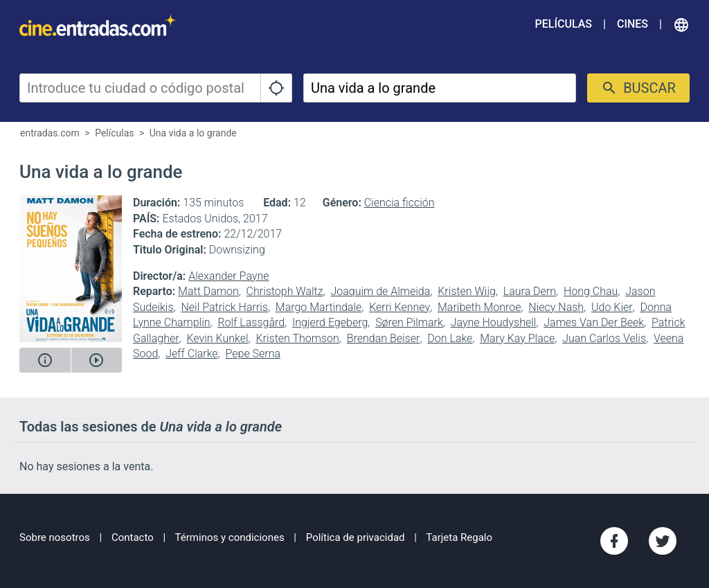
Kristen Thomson (297, 338)
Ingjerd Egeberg (330, 322)
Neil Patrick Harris (224, 307)
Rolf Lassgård (251, 322)
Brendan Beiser (384, 338)
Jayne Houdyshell (494, 322)
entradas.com (50, 133)
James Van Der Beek (594, 322)
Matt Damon (208, 291)
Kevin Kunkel (217, 338)
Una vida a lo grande (193, 133)
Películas (564, 24)
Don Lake (450, 338)
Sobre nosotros (55, 537)
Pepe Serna (253, 354)
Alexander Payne (228, 276)
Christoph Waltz (285, 291)
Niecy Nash (556, 307)
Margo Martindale (318, 307)
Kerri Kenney (400, 307)
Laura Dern (530, 291)
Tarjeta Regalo (459, 537)
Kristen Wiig (467, 291)
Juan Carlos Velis (604, 338)
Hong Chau (591, 291)
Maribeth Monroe (479, 307)
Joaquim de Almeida (380, 291)
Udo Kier (612, 307)
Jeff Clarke (191, 354)
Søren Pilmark (409, 322)
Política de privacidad (356, 537)
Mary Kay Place (517, 338)
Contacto (133, 537)
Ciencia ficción (400, 203)
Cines (632, 24)
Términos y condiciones (230, 537)
